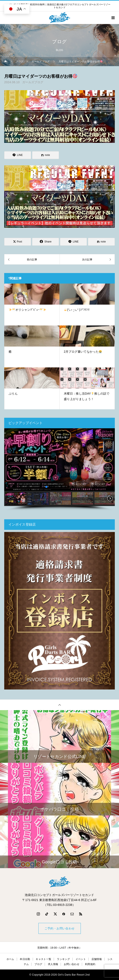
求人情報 (53, 964)
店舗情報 (97, 959)
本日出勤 (25, 959)
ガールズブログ (33, 82)
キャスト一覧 (43, 959)
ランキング (63, 959)
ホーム (10, 959)
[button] (9, 460)
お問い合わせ (72, 964)
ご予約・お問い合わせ (60, 928)
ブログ (38, 964)
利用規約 (90, 964)
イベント (81, 959)
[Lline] (18, 155)
